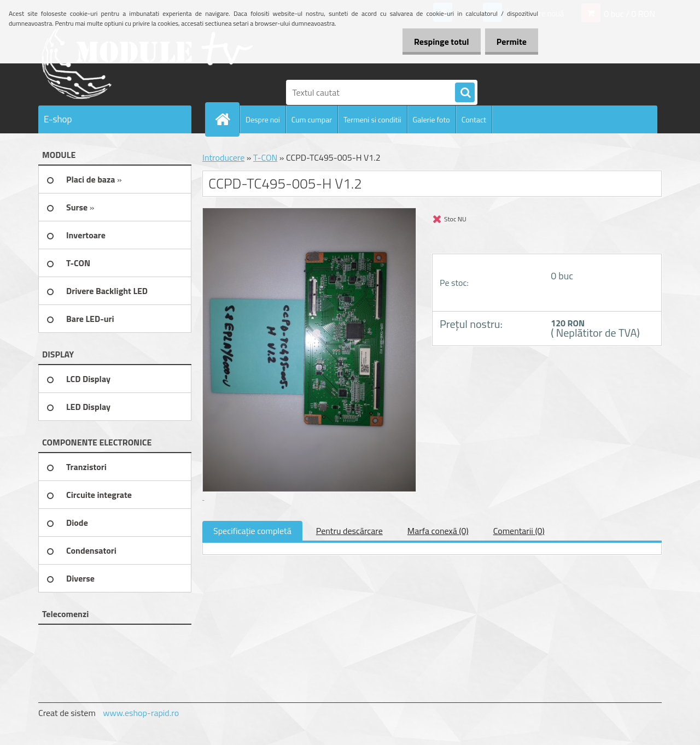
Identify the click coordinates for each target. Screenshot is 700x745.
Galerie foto (431, 119)
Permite (509, 42)
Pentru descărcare (349, 531)
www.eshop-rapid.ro (141, 713)
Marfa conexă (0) (438, 531)
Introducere (223, 157)
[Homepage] (227, 119)
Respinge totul (435, 42)
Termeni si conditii (372, 119)
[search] (465, 93)
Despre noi (263, 119)
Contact (474, 119)
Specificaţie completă (252, 531)
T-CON (265, 157)
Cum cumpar (312, 119)
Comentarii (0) (519, 531)
